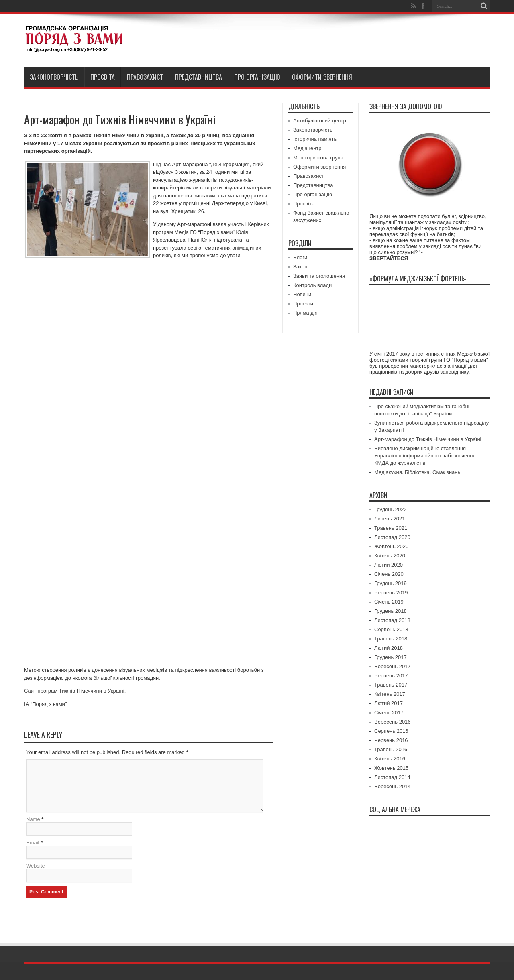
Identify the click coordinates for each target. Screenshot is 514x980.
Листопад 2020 (392, 537)
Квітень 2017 (390, 694)
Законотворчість (54, 77)
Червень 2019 (391, 593)
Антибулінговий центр (320, 121)
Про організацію (257, 77)
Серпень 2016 (391, 731)
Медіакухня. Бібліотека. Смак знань (417, 472)
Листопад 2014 (392, 777)
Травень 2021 (391, 528)
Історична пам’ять (315, 139)
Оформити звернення (322, 77)
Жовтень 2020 (391, 546)
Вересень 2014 (393, 786)
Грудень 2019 (391, 583)
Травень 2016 (391, 749)
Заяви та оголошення (319, 276)
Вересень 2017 (393, 666)
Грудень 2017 (391, 657)
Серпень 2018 (391, 629)
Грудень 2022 (391, 509)
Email (33, 843)
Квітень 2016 (390, 759)
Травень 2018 (391, 639)
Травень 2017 (391, 685)
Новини (302, 294)
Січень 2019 (389, 602)
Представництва (199, 77)
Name (33, 819)
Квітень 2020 (390, 556)
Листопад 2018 (392, 620)
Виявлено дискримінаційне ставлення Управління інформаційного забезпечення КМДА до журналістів (425, 456)
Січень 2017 (389, 713)
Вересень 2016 (393, 722)
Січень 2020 (389, 574)
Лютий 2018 (389, 648)
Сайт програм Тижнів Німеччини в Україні (74, 691)
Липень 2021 (390, 519)
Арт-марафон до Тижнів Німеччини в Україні (428, 439)
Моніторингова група (318, 158)
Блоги (300, 257)
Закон (300, 267)
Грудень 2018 (391, 611)
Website (36, 866)
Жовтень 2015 (391, 768)
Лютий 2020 (389, 565)
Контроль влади (312, 285)
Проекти (303, 304)
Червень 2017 (391, 676)
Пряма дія (305, 313)
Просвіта (103, 77)
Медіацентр (307, 148)
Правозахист (145, 77)
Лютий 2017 (389, 703)
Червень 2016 (391, 740)
